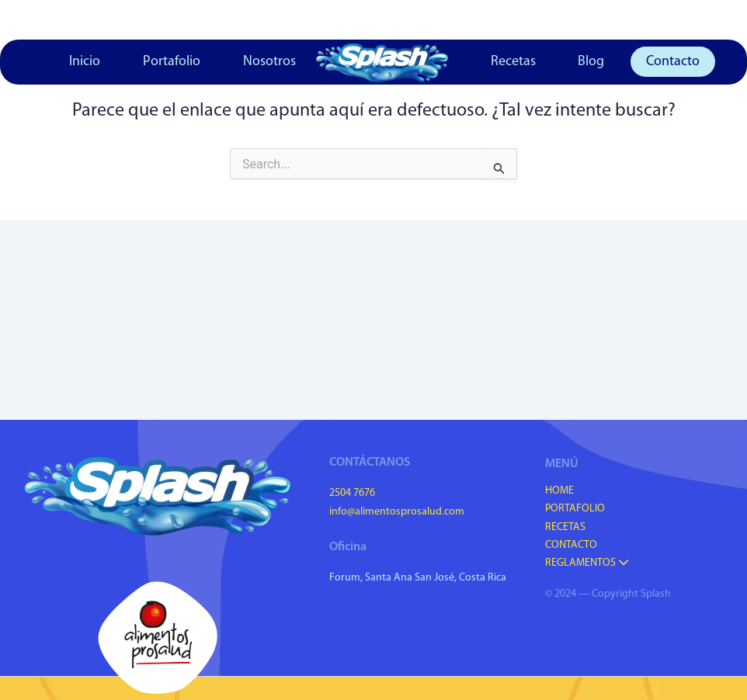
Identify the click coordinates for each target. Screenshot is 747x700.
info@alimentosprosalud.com (397, 512)
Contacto (673, 62)
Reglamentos (587, 563)
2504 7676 (352, 493)
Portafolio (172, 62)
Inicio (85, 62)
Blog (591, 62)
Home (559, 491)
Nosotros (269, 62)
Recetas (513, 62)
